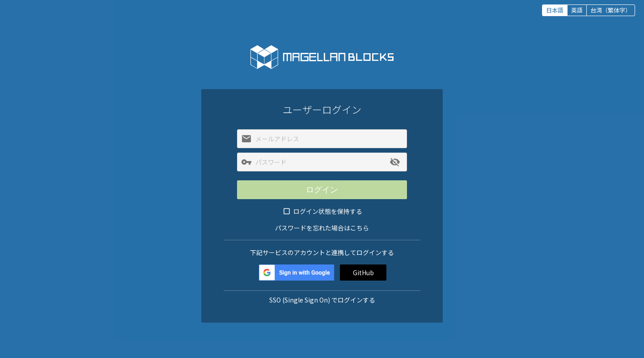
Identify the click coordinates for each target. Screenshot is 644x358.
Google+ (297, 273)
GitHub (363, 273)
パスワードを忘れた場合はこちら (322, 228)
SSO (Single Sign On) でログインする (322, 300)
